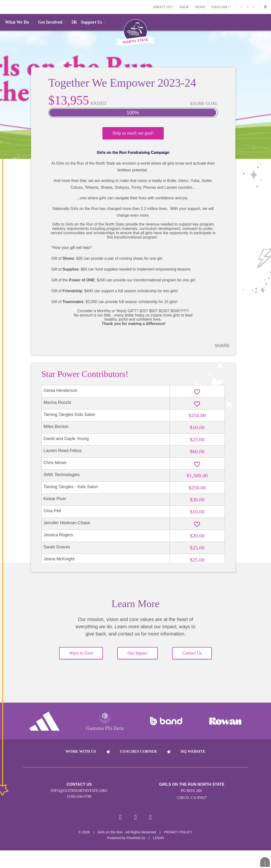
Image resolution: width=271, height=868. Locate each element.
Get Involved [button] (53, 22)
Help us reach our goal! (133, 135)
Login (5, 7)
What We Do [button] (20, 22)
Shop (184, 7)
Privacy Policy (178, 837)
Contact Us (192, 658)
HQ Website (193, 756)
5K (74, 22)
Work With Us (81, 756)
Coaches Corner (138, 756)
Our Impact (137, 658)
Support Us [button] (94, 22)
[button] (265, 7)
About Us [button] (163, 7)
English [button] (221, 7)
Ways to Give (81, 658)
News (200, 7)
